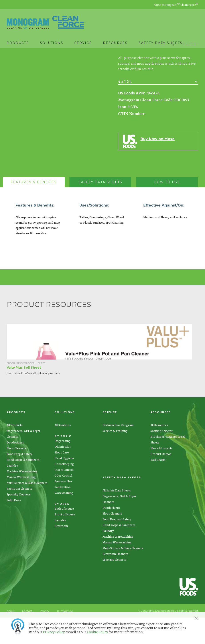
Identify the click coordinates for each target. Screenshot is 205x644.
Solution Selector (162, 457)
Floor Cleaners (17, 475)
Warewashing (64, 519)
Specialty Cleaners (19, 521)
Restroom (61, 552)
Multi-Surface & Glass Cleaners (27, 509)
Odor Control (63, 502)
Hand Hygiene (64, 485)
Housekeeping (64, 490)
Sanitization (63, 514)
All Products (15, 452)
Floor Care (62, 479)
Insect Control (64, 496)
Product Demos (161, 480)
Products (18, 43)
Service (83, 43)
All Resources (159, 452)
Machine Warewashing (22, 498)
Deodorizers (15, 469)
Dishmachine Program (118, 452)
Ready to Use (63, 508)
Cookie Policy (98, 632)
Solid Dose (14, 527)
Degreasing (63, 467)
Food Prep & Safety (19, 480)
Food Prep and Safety (117, 546)
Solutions (52, 43)
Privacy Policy (54, 632)
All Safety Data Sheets (117, 517)
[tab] (36, 209)
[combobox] (158, 108)
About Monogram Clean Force (176, 5)
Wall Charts (158, 486)
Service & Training (115, 457)
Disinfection (63, 473)
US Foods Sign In (189, 43)
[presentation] (34, 209)
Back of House (64, 535)
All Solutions (63, 452)
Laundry (12, 492)
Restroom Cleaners (20, 515)
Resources (115, 43)
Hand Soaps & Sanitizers (23, 486)
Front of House (65, 541)
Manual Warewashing (21, 504)
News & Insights (162, 475)
